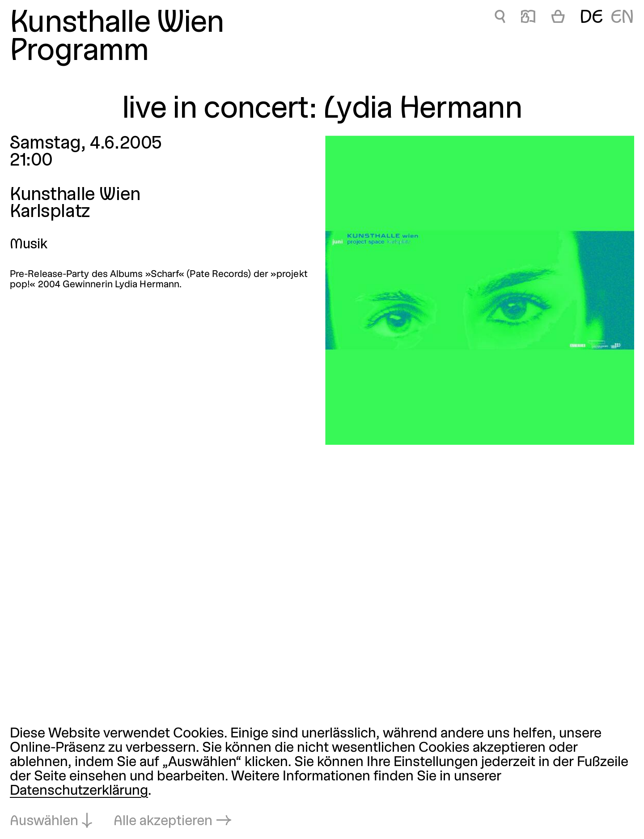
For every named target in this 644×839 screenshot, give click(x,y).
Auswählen (44, 822)
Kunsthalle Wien (117, 24)
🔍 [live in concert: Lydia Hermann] (500, 18)
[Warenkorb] (558, 18)
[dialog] (322, 778)
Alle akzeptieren (163, 822)
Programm (79, 52)
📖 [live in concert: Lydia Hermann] (528, 18)
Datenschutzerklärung (79, 791)
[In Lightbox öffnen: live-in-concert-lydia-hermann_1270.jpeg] (480, 290)
